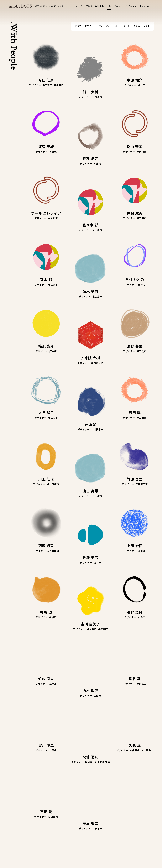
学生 (118, 26)
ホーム (79, 6)
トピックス (131, 6)
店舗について (146, 6)
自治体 (137, 26)
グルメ (89, 6)
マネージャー (105, 26)
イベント (118, 6)
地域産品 (99, 6)
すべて (78, 26)
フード (127, 26)
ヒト (109, 6)
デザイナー (90, 26)
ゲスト (147, 26)
